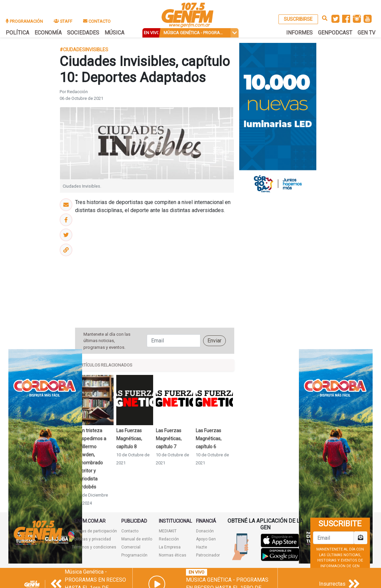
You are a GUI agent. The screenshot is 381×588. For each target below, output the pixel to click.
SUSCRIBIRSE (298, 19)
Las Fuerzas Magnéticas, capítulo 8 (129, 439)
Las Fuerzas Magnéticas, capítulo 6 (209, 439)
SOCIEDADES (83, 33)
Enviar (214, 341)
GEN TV (366, 33)
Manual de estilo (137, 539)
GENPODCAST (335, 33)
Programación (134, 555)
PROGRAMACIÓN (24, 21)
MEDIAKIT (168, 531)
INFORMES (299, 33)
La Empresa (170, 547)
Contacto (130, 531)
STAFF (63, 21)
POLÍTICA (17, 33)
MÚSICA (114, 33)
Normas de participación (94, 531)
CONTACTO (97, 21)
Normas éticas (173, 555)
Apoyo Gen (206, 539)
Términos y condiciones (94, 547)
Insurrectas (332, 584)
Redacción (169, 539)
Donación (205, 531)
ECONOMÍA (48, 33)
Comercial (131, 547)
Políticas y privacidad (91, 539)
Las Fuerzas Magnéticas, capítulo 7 (169, 439)
